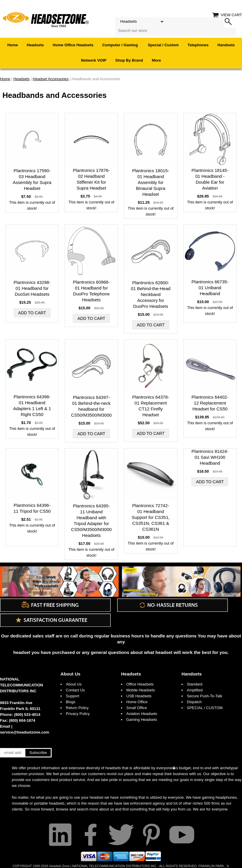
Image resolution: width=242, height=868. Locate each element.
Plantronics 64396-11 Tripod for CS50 (32, 508)
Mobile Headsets (141, 690)
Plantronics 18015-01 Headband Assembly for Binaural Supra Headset (151, 182)
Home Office (137, 702)
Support (73, 696)
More (156, 60)
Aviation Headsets (142, 714)
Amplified (195, 690)
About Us (71, 674)
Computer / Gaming (121, 45)
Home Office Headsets (73, 45)
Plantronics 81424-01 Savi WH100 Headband (210, 457)
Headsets (35, 45)
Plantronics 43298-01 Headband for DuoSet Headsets (32, 288)
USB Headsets (139, 696)
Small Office (137, 708)
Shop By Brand (129, 60)
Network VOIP (94, 60)
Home (13, 45)
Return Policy (77, 708)
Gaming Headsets (142, 720)
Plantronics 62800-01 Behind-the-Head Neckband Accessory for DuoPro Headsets (151, 294)
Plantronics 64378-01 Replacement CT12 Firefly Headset (151, 406)
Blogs (71, 702)
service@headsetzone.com (25, 732)
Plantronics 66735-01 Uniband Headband (210, 288)
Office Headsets (140, 684)
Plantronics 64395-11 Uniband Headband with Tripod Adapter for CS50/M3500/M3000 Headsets (91, 521)
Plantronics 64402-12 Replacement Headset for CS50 (210, 403)
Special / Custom (163, 45)
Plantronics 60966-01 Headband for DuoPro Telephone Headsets (91, 291)
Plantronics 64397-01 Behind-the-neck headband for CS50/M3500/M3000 (91, 406)
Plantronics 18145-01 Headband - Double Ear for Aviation (210, 179)
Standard (195, 684)
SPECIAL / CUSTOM (205, 708)
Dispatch (194, 702)
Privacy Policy (78, 714)
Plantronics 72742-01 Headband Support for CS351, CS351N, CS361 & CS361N (151, 517)
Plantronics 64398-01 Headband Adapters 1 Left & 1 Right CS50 (32, 406)
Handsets (226, 45)
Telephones (198, 45)
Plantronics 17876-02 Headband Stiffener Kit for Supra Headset (91, 179)
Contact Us (75, 690)
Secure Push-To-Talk (205, 696)
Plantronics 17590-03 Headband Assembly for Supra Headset (32, 179)
